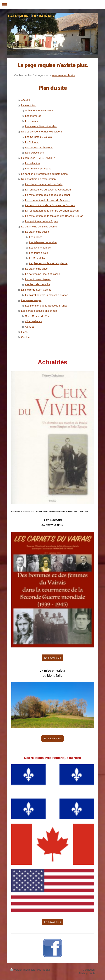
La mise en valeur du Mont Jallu (44, 184)
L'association (29, 105)
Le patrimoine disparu (38, 279)
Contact (26, 337)
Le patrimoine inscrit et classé (43, 274)
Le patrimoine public (37, 232)
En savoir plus (52, 658)
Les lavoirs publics (40, 248)
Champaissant (34, 321)
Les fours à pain (38, 253)
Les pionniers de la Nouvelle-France (46, 306)
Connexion (89, 970)
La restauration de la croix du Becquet (47, 200)
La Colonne (32, 142)
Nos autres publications (39, 147)
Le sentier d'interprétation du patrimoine (44, 174)
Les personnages (31, 300)
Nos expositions (34, 153)
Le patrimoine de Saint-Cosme (39, 227)
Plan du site (44, 970)
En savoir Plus (52, 738)
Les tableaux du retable (43, 242)
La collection (32, 163)
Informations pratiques (38, 168)
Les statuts (31, 121)
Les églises (36, 237)
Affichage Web (87, 973)
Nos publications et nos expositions (42, 132)
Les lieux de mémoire (38, 284)
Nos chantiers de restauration (38, 179)
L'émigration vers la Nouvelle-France (47, 295)
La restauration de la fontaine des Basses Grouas (54, 216)
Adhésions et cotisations (39, 110)
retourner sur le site (64, 75)
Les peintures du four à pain (42, 221)
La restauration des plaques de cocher (48, 195)
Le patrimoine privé (36, 269)
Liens (24, 332)
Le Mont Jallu (37, 258)
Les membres (33, 116)
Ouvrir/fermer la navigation (52, 5)
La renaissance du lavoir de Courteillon (48, 190)
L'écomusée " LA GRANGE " (38, 158)
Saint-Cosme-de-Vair (37, 316)
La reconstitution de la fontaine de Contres (50, 205)
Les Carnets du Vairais (38, 137)
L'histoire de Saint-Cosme (36, 290)
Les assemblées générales (41, 126)
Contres (30, 327)
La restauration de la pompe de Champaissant (52, 211)
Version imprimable (23, 970)
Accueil (25, 100)
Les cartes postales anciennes (39, 311)
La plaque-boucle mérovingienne (48, 263)
